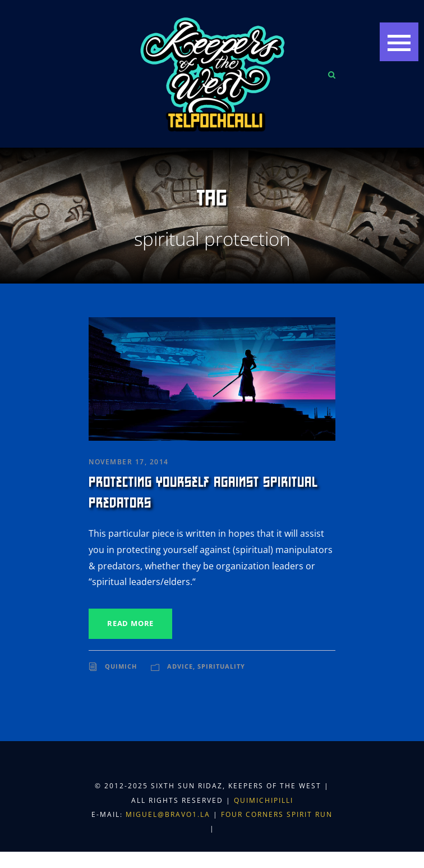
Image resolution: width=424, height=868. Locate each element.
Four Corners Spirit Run (277, 814)
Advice (180, 666)
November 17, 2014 (129, 462)
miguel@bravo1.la (168, 814)
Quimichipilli (264, 800)
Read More (130, 623)
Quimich (121, 666)
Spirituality (221, 666)
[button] (399, 42)
